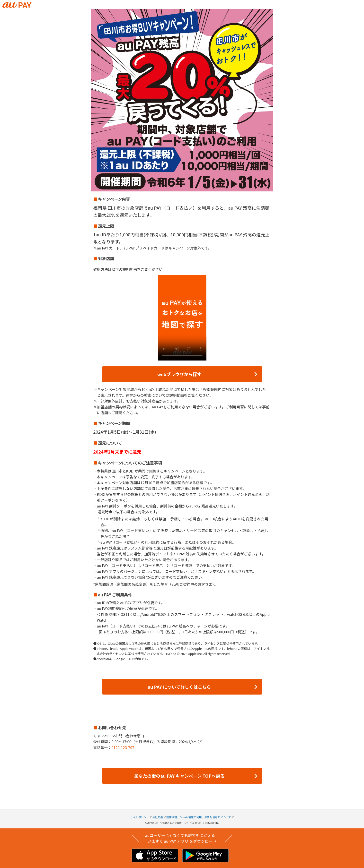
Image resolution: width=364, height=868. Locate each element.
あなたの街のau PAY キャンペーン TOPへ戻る (179, 776)
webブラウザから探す (179, 374)
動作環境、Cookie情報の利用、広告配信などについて (199, 817)
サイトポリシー (140, 817)
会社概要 (158, 817)
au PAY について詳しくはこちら (179, 687)
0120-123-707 (123, 747)
